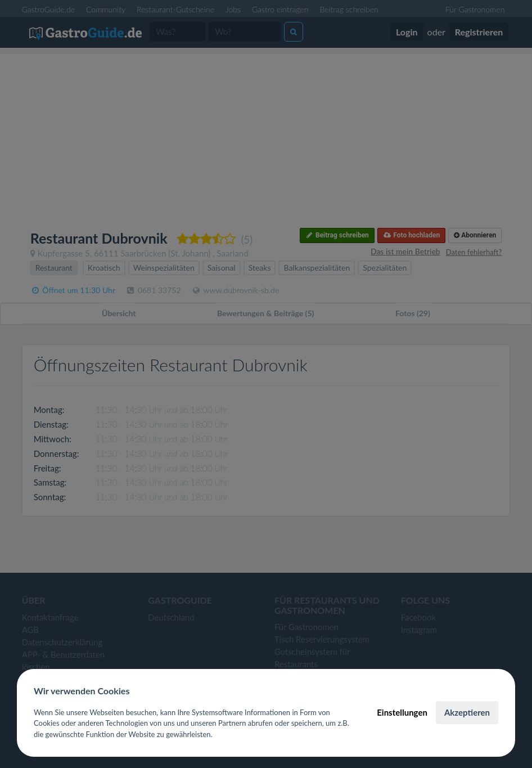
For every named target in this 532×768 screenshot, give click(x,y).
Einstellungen (402, 712)
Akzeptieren (467, 712)
